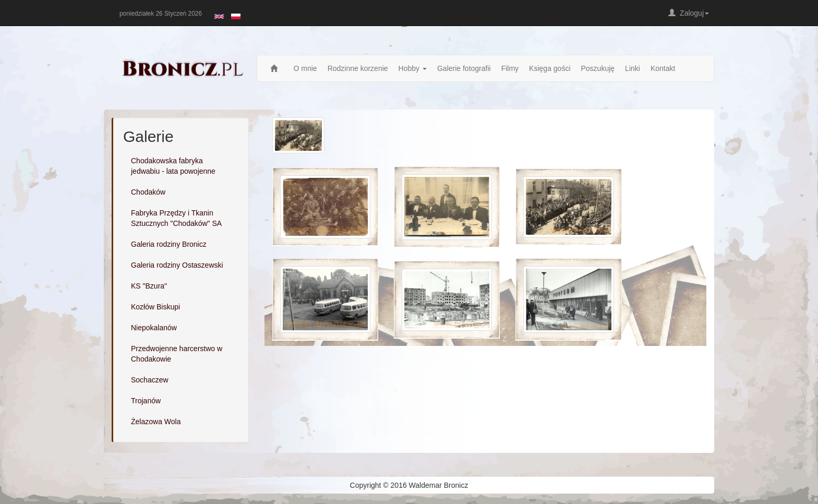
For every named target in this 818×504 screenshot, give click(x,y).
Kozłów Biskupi (155, 307)
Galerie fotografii (464, 68)
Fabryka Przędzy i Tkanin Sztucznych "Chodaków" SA (176, 218)
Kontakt (663, 68)
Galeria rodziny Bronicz (169, 244)
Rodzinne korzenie (358, 68)
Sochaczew (150, 380)
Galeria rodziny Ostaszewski (177, 265)
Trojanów (146, 401)
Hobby (413, 68)
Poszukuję (598, 68)
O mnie (305, 68)
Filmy (510, 68)
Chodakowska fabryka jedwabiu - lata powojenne (173, 166)
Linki (633, 68)
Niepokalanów (154, 328)
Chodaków (148, 192)
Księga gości (550, 68)
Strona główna (277, 68)
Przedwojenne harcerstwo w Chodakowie (177, 354)
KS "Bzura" (149, 286)
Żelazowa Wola (156, 422)
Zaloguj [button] (689, 13)
